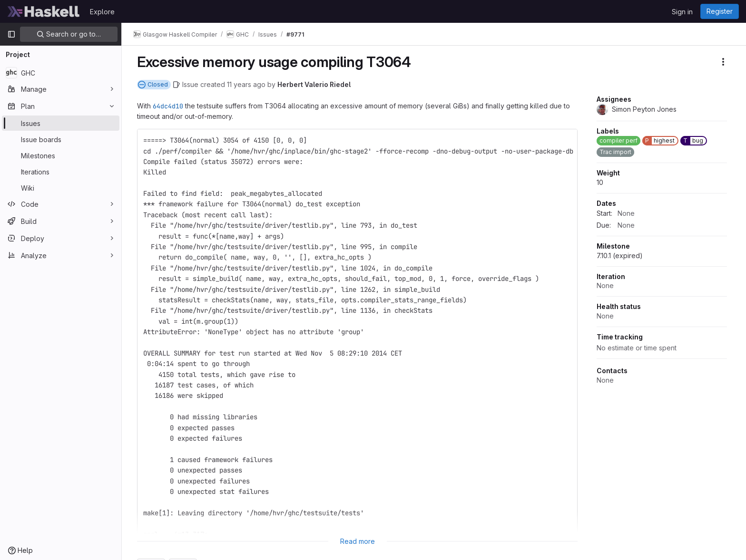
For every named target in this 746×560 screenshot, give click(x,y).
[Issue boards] (61, 139)
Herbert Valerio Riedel (314, 84)
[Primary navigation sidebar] (11, 34)
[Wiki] (61, 188)
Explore (102, 12)
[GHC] (61, 73)
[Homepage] (44, 11)
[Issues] (61, 123)
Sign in (682, 12)
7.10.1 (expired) (620, 256)
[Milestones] (61, 155)
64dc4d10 (168, 106)
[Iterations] (61, 172)
